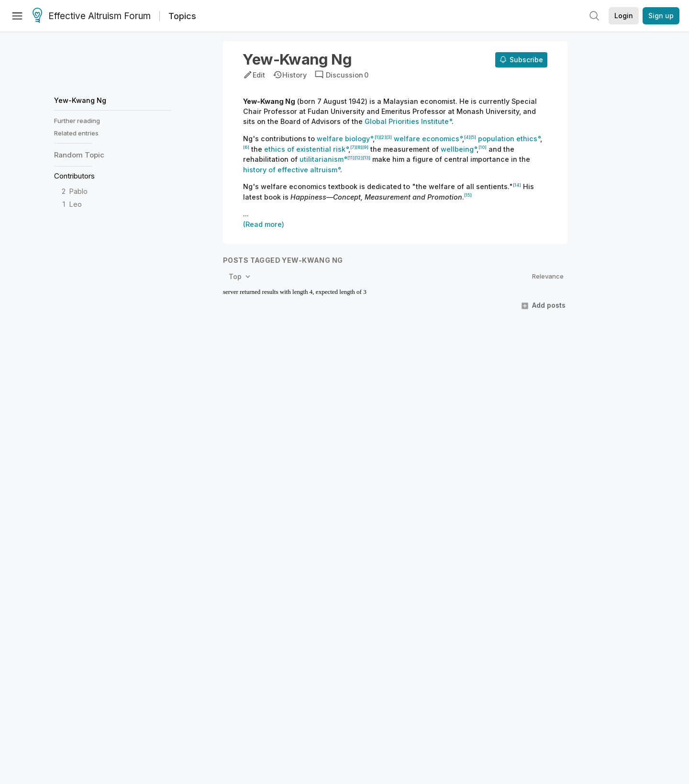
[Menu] (17, 16)
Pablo (78, 191)
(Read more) (264, 224)
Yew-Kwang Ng (80, 100)
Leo (76, 204)
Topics (182, 16)
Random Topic (79, 155)
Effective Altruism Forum (92, 16)
